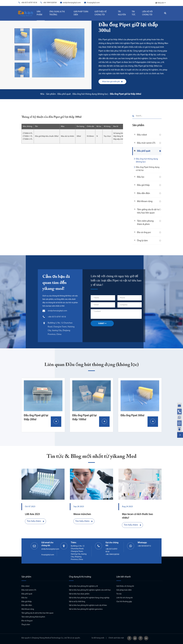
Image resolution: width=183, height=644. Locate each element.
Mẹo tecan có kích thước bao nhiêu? (137, 516)
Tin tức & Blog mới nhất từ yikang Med (92, 457)
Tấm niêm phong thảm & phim (145, 223)
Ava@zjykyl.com (93, 3)
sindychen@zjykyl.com (72, 3)
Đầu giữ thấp (143, 185)
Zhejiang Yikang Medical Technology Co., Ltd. (49, 638)
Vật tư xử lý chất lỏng (77, 602)
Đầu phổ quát (64, 94)
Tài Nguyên (122, 13)
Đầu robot (142, 135)
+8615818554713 (144, 546)
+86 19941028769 (50, 3)
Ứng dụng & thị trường (57, 13)
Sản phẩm (39, 13)
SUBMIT (102, 323)
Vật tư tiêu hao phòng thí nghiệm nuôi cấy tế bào (88, 605)
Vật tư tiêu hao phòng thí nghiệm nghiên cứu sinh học (90, 590)
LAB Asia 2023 (32, 514)
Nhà (42, 94)
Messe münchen (82, 514)
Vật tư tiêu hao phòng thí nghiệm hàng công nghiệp (89, 598)
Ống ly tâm (142, 241)
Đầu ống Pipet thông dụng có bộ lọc (147, 168)
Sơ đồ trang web (98, 638)
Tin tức (134, 13)
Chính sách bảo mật (116, 638)
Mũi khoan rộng (145, 201)
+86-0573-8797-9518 (29, 3)
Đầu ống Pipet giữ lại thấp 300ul (126, 94)
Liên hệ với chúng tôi (147, 13)
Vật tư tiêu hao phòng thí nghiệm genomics (86, 609)
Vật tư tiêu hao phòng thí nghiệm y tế (83, 586)
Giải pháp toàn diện (81, 13)
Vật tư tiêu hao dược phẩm (79, 594)
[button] (22, 30)
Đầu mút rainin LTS (146, 143)
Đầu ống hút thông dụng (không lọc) (90, 94)
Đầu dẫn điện (143, 193)
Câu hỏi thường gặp (124, 602)
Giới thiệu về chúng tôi (101, 13)
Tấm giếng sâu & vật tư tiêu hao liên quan (148, 211)
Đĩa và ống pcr (144, 232)
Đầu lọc (141, 177)
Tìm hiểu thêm (35, 521)
